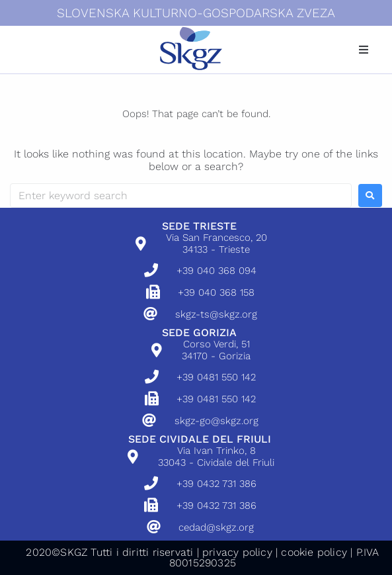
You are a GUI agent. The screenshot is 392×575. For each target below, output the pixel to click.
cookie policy (314, 552)
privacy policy (237, 552)
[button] (364, 50)
